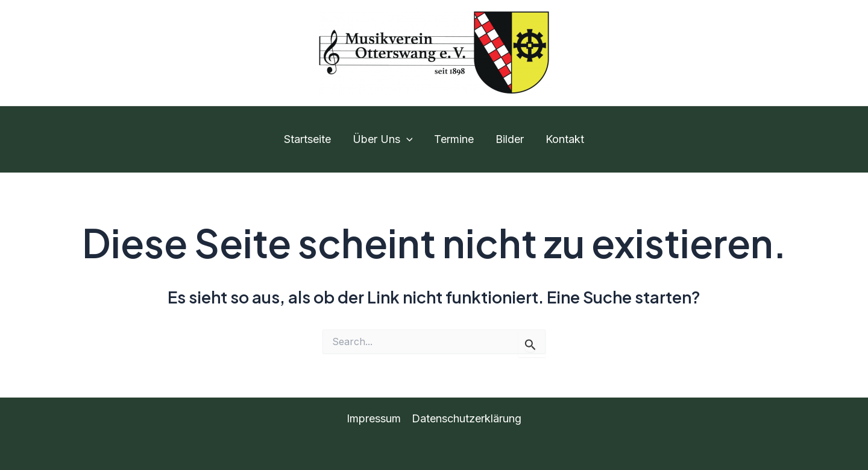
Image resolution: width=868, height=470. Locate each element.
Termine (454, 139)
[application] (407, 139)
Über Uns (383, 139)
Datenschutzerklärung (467, 418)
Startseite (307, 139)
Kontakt (565, 139)
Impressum (374, 418)
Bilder (510, 139)
